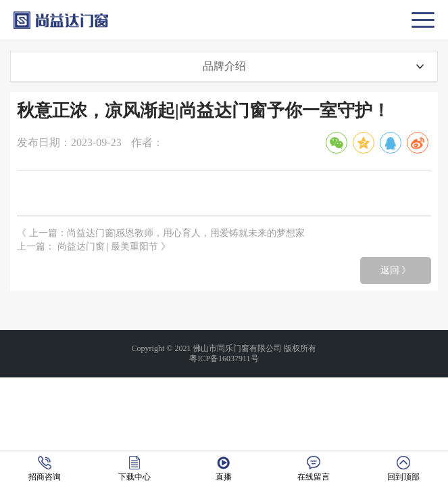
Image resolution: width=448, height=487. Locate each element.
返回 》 (396, 270)
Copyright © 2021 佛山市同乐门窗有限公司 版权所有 (224, 348)
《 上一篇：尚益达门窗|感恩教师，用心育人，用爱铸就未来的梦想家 (161, 233)
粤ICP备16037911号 (224, 358)
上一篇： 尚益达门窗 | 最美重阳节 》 (94, 247)
